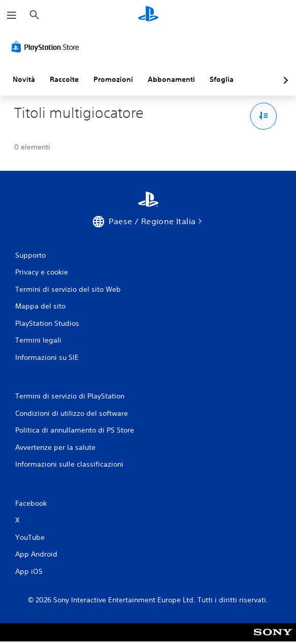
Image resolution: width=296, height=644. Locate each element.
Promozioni (113, 79)
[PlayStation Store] (47, 47)
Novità (24, 79)
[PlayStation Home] (148, 15)
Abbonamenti (171, 79)
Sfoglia (222, 79)
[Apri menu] (12, 15)
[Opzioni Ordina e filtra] (264, 116)
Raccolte (64, 79)
